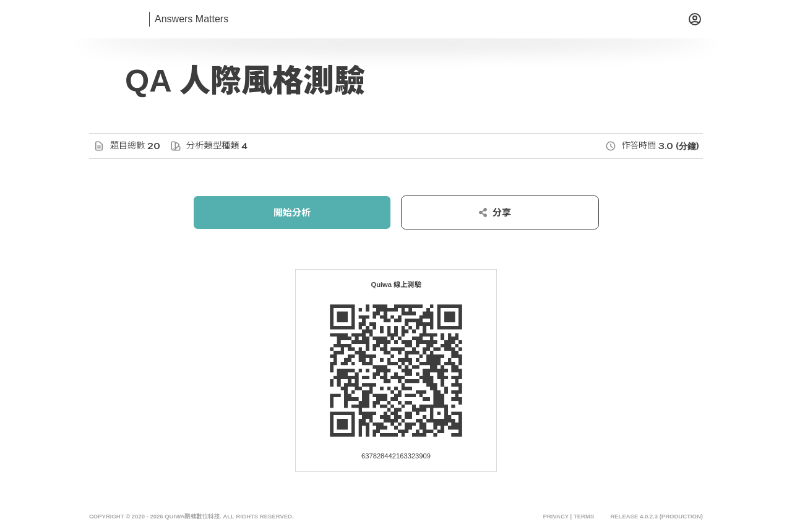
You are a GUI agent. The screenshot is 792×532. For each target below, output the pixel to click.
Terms (584, 517)
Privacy (555, 517)
